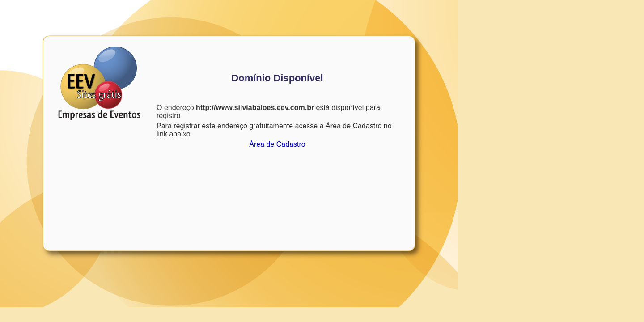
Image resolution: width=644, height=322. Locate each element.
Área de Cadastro (277, 144)
